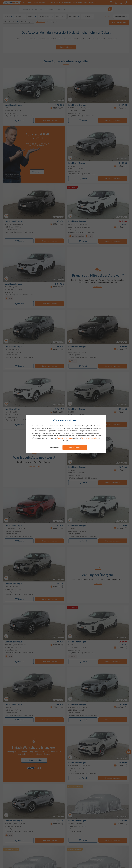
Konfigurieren (54, 447)
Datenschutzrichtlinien (89, 438)
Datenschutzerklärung (65, 438)
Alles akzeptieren (75, 447)
